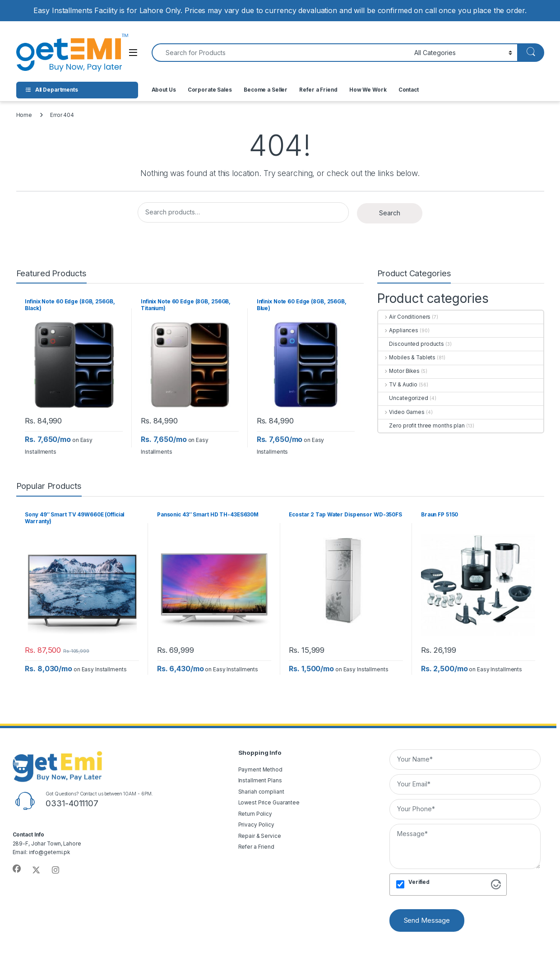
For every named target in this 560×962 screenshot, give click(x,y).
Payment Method (260, 770)
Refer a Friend (318, 90)
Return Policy (255, 814)
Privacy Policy (256, 825)
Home (24, 115)
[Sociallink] (17, 869)
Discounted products (411, 344)
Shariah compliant (261, 792)
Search (390, 213)
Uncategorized (403, 398)
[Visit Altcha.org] (496, 884)
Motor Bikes (399, 371)
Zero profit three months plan (421, 426)
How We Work (368, 90)
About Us (164, 90)
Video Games (401, 412)
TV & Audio (398, 385)
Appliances (398, 330)
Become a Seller (266, 90)
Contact (409, 90)
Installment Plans (260, 781)
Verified (419, 882)
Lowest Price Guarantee (269, 803)
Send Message (427, 920)
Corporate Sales (210, 90)
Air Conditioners (405, 317)
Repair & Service (260, 836)
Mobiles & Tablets (407, 358)
